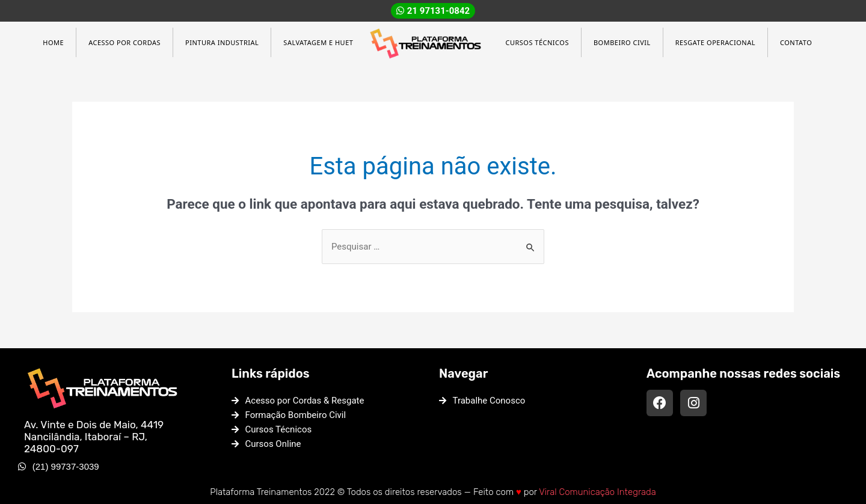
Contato (796, 42)
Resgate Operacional (715, 42)
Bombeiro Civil (622, 42)
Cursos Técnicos (537, 42)
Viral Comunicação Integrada (597, 492)
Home (53, 42)
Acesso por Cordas (124, 42)
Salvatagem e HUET (318, 42)
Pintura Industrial (222, 42)
